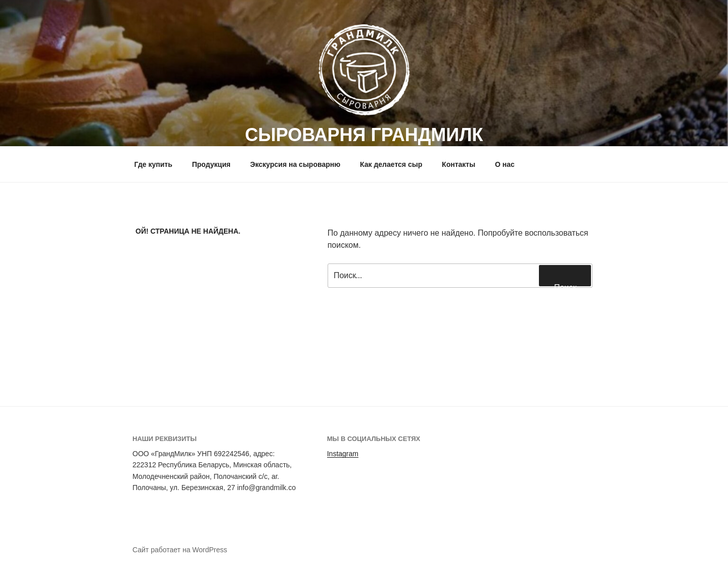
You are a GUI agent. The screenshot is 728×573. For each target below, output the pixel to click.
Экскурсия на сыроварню (295, 164)
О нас (505, 164)
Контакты (459, 164)
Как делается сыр (391, 164)
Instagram (343, 454)
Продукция (211, 164)
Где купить (153, 164)
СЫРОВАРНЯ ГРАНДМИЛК (364, 135)
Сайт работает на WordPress (180, 550)
